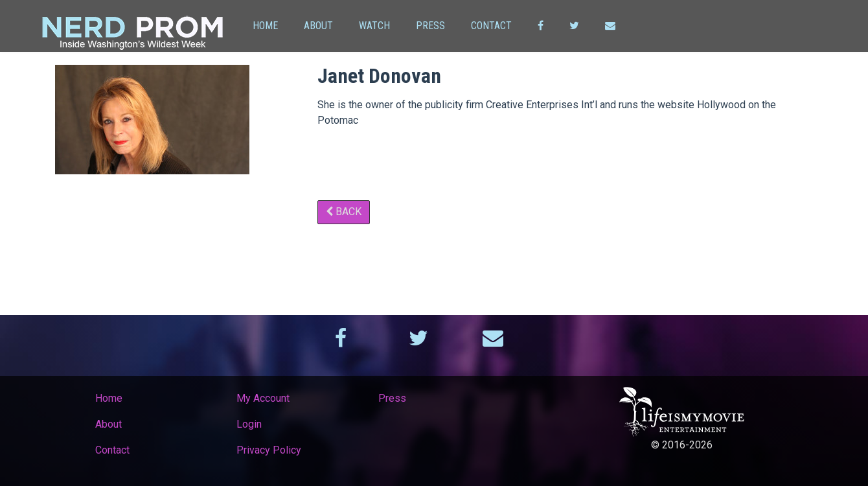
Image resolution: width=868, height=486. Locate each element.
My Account (263, 398)
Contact (491, 26)
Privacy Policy (269, 450)
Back (344, 212)
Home (265, 26)
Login (249, 424)
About (318, 26)
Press (430, 26)
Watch (374, 26)
